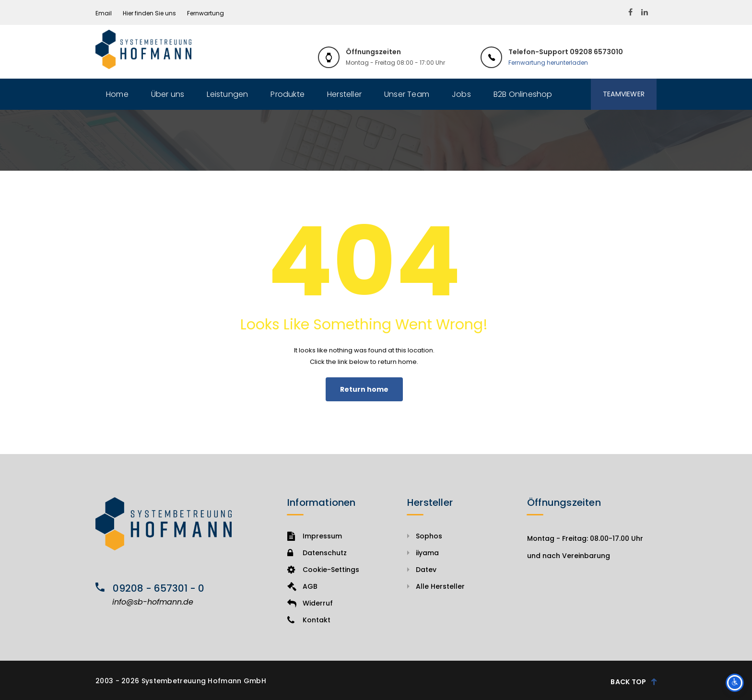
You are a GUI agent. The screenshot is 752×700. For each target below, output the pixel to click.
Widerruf (310, 603)
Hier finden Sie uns (149, 13)
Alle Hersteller (440, 586)
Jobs (461, 94)
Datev (426, 570)
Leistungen (227, 94)
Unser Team (407, 94)
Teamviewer (624, 94)
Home (117, 94)
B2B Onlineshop (523, 94)
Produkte (288, 94)
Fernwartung (206, 13)
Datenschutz (317, 553)
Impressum (315, 536)
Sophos (429, 536)
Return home (364, 389)
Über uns (168, 94)
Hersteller (344, 94)
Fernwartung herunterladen (548, 63)
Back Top (634, 681)
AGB (302, 586)
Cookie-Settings (323, 570)
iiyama (427, 553)
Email (104, 13)
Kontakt (309, 620)
